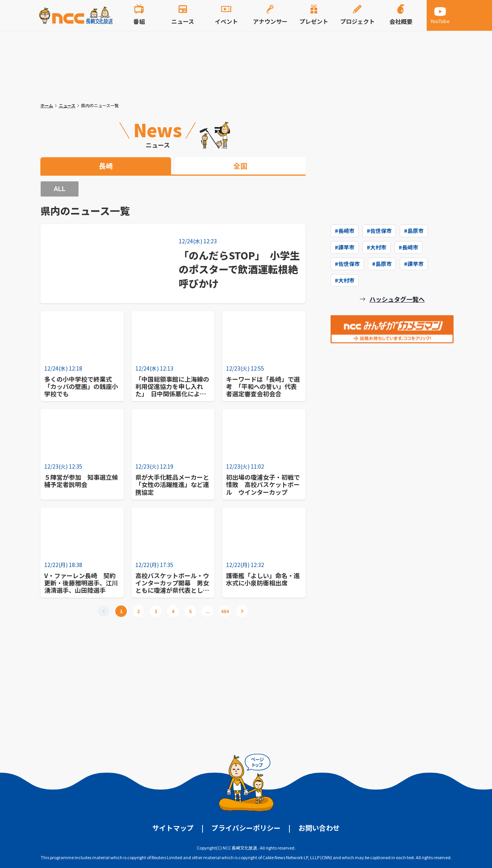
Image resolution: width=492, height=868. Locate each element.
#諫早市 (345, 247)
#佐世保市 (379, 231)
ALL (59, 189)
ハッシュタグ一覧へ (397, 299)
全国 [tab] (240, 166)
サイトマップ (173, 828)
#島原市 (414, 231)
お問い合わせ (319, 828)
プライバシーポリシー (246, 828)
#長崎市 (345, 231)
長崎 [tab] (106, 166)
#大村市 (376, 247)
